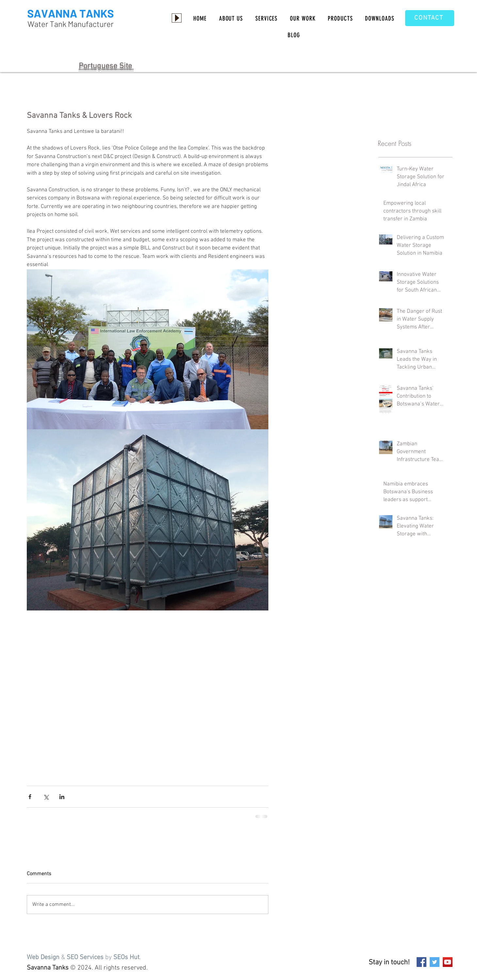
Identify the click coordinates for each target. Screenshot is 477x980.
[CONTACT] (430, 18)
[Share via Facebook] (30, 797)
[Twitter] (435, 962)
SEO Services (85, 957)
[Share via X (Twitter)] (46, 797)
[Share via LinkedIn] (62, 797)
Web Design (43, 957)
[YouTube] (448, 962)
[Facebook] (421, 962)
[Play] (177, 18)
